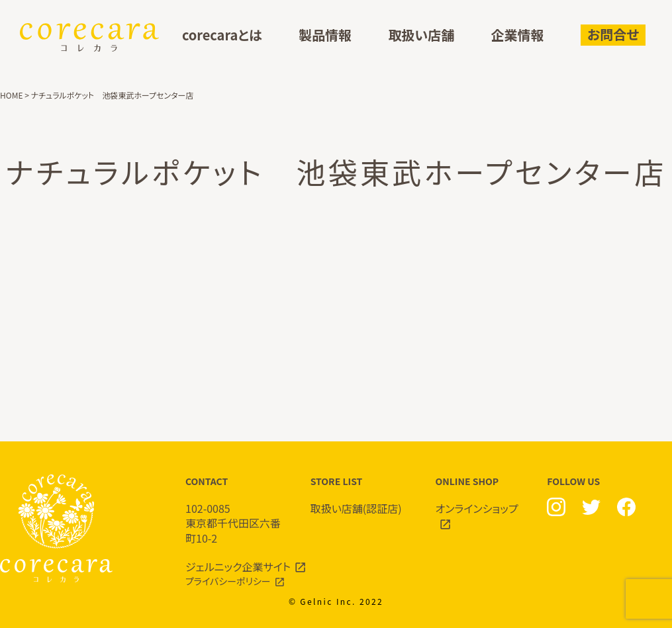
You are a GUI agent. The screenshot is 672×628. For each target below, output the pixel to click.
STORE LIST (360, 495)
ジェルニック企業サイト (238, 566)
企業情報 (518, 35)
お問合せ (613, 34)
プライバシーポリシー (228, 581)
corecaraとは (222, 35)
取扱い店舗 (421, 35)
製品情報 (325, 35)
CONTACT (235, 510)
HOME (11, 95)
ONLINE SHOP (485, 503)
